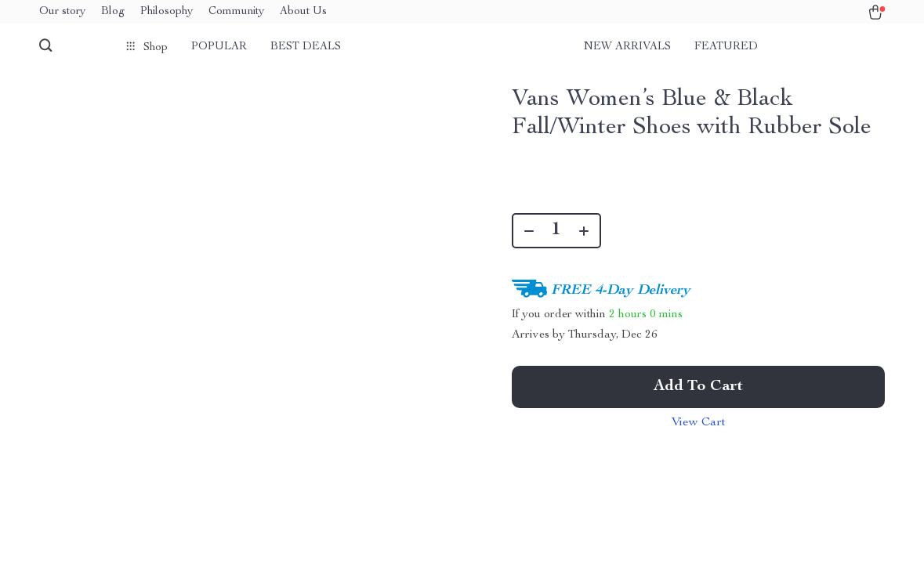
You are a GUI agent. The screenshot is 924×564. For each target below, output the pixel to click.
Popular (219, 47)
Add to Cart (698, 387)
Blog (113, 12)
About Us (303, 12)
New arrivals (627, 47)
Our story (62, 12)
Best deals (306, 47)
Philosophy (167, 12)
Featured (726, 47)
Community (236, 12)
